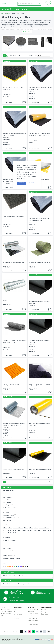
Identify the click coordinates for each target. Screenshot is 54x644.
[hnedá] (23, 567)
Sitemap (16, 612)
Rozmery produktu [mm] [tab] (9, 556)
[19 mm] (20, 531)
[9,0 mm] (47, 528)
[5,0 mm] (31, 528)
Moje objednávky (46, 612)
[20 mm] (25, 531)
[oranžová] (10, 567)
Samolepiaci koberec (9, 515)
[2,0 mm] (16, 528)
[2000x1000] (12, 559)
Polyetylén (7, 513)
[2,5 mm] (21, 528)
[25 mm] (30, 531)
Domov (3, 13)
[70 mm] (10, 533)
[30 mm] (35, 531)
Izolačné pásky (34, 49)
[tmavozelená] (17, 567)
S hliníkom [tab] (6, 545)
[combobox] (29, 4)
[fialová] (21, 567)
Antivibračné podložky (46, 49)
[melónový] (12, 567)
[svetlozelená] (15, 567)
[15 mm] (15, 531)
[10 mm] (5, 531)
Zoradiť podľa (33, 56)
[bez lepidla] (14, 541)
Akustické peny (8, 498)
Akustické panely (9, 49)
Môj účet (44, 610)
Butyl (5, 510)
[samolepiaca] (7, 541)
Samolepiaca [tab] (6, 537)
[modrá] (19, 567)
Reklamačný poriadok (33, 614)
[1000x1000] (6, 559)
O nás (16, 610)
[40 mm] (45, 531)
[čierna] (28, 567)
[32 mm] (40, 531)
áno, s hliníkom (8, 549)
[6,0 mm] (36, 528)
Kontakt (16, 618)
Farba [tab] (4, 563)
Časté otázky (45, 614)
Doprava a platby (32, 618)
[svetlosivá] (4, 567)
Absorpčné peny (8, 520)
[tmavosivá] (26, 567)
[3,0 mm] (26, 528)
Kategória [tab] (6, 494)
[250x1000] (19, 559)
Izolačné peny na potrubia (11, 518)
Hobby (8, 13)
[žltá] (8, 567)
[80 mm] (15, 533)
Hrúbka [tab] (5, 525)
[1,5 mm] (10, 528)
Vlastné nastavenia (32, 183)
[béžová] (6, 567)
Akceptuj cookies (21, 183)
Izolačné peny (21, 49)
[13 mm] (10, 531)
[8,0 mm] (42, 528)
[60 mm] (5, 533)
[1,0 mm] (5, 528)
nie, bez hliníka (8, 551)
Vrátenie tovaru (32, 616)
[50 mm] (49, 531)
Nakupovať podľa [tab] (8, 487)
